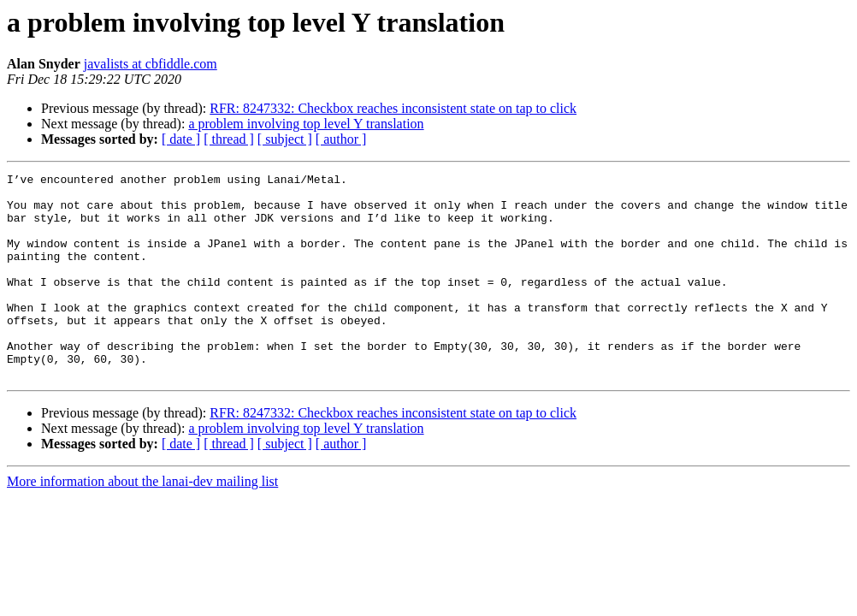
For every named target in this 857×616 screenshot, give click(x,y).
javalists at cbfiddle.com (151, 64)
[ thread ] (229, 139)
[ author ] (341, 139)
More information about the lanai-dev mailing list (142, 522)
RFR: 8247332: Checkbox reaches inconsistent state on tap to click (393, 108)
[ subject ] (285, 139)
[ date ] (181, 139)
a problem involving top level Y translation (306, 124)
